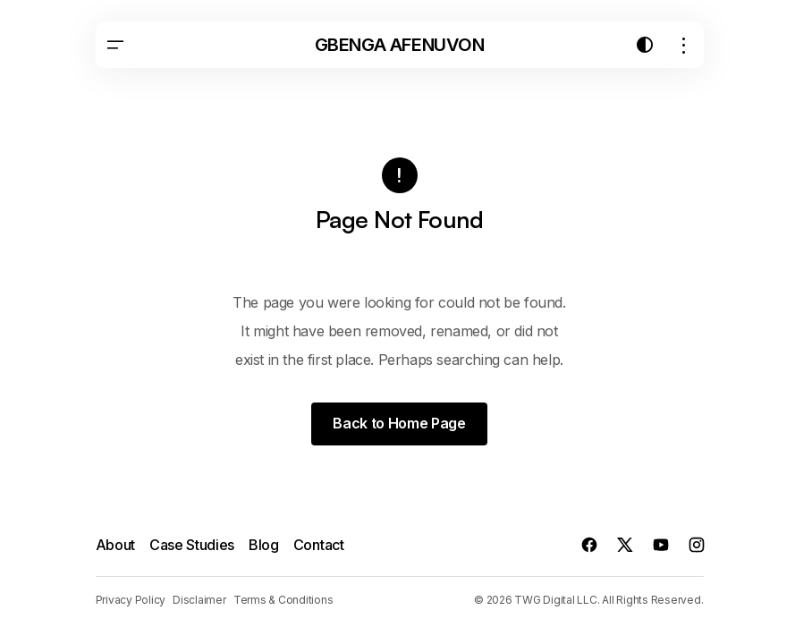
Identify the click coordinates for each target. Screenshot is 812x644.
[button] (115, 45)
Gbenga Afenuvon (400, 45)
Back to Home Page (399, 423)
